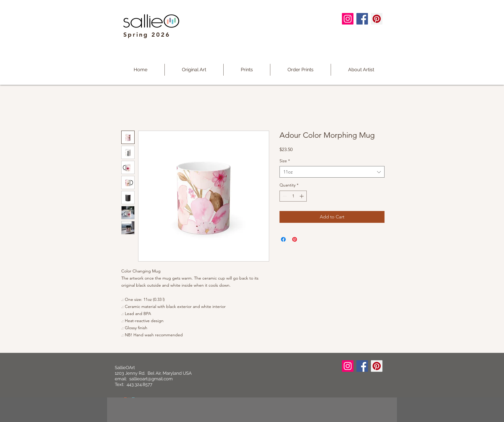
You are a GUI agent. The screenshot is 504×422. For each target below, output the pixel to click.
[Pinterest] (377, 19)
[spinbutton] (293, 196)
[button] (247, 70)
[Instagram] (348, 19)
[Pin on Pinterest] (295, 239)
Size (285, 161)
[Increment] (302, 196)
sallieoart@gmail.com (151, 379)
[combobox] (332, 172)
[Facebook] (362, 19)
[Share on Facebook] (283, 239)
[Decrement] (284, 196)
